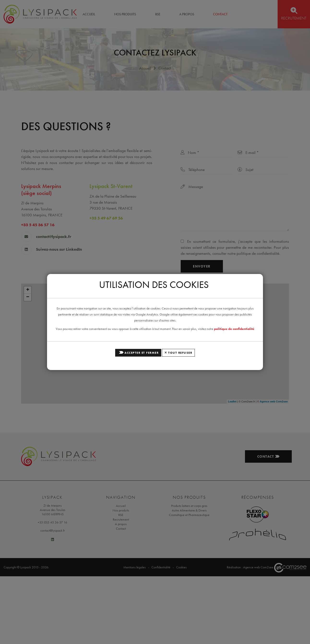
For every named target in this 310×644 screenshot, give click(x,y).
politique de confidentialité (234, 329)
